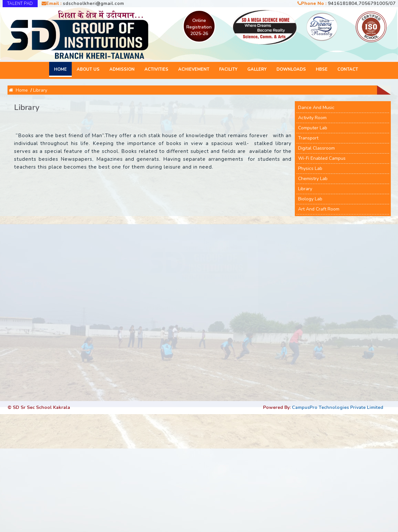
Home (60, 69)
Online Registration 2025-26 (199, 27)
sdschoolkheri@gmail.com (94, 3)
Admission (122, 69)
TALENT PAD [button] (20, 4)
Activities (156, 69)
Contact (348, 69)
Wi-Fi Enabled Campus (322, 158)
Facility (228, 69)
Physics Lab (310, 168)
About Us (88, 69)
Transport (308, 138)
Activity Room (312, 118)
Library (40, 90)
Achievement (194, 69)
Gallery (257, 69)
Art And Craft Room (319, 209)
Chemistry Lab (313, 179)
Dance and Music (316, 108)
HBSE (322, 69)
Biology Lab (310, 199)
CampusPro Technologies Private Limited (338, 407)
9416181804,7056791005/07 (362, 3)
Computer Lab (313, 128)
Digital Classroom (316, 148)
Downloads (291, 69)
